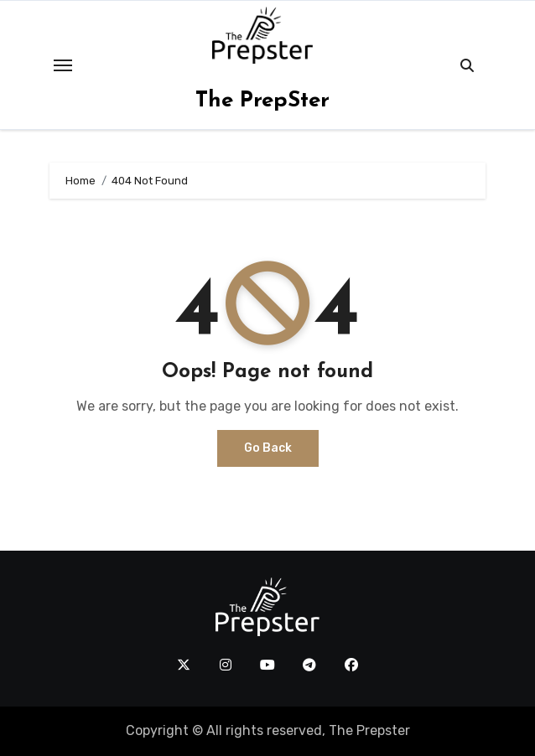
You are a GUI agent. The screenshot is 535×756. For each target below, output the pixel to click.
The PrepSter (262, 101)
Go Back (268, 448)
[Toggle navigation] (63, 65)
